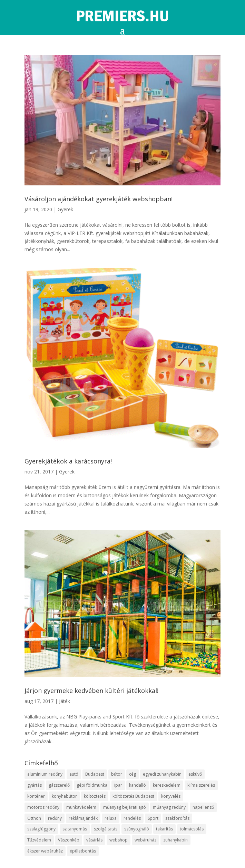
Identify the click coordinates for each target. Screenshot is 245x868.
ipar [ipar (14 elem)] (118, 785)
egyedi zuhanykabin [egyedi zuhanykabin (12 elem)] (162, 774)
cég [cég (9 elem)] (133, 774)
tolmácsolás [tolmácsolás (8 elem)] (192, 829)
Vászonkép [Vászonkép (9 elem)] (69, 840)
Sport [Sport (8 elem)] (153, 818)
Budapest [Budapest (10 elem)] (95, 774)
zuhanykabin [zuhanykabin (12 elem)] (175, 840)
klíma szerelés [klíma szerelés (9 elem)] (201, 785)
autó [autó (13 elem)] (74, 774)
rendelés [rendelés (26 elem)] (132, 818)
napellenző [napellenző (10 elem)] (203, 807)
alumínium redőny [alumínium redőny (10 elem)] (45, 774)
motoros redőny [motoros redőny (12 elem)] (43, 807)
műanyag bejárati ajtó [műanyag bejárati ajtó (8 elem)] (125, 807)
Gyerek (65, 209)
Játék (65, 701)
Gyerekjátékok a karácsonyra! (68, 461)
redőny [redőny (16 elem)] (55, 818)
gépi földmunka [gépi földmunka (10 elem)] (92, 785)
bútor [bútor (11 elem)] (117, 774)
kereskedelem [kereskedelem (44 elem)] (167, 785)
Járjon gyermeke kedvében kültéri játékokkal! (91, 691)
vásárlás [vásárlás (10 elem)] (94, 840)
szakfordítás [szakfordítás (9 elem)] (177, 818)
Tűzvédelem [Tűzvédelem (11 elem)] (39, 840)
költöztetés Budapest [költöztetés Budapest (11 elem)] (133, 796)
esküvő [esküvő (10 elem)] (195, 774)
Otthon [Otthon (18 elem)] (34, 818)
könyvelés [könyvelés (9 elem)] (171, 796)
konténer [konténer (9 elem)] (36, 796)
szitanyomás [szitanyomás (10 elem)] (75, 829)
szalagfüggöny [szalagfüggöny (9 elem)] (41, 829)
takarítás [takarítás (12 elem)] (164, 829)
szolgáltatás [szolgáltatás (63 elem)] (106, 829)
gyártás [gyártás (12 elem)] (35, 785)
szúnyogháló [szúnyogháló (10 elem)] (137, 829)
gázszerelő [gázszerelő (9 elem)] (59, 785)
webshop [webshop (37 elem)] (119, 840)
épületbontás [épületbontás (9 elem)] (83, 851)
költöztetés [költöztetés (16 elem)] (95, 796)
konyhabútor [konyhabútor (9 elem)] (64, 796)
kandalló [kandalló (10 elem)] (138, 785)
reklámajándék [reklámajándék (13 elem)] (83, 818)
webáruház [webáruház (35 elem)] (145, 840)
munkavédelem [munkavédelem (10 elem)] (81, 807)
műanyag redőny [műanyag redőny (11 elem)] (169, 807)
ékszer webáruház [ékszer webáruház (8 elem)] (45, 851)
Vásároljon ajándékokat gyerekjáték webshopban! (99, 199)
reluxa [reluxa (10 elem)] (111, 818)
